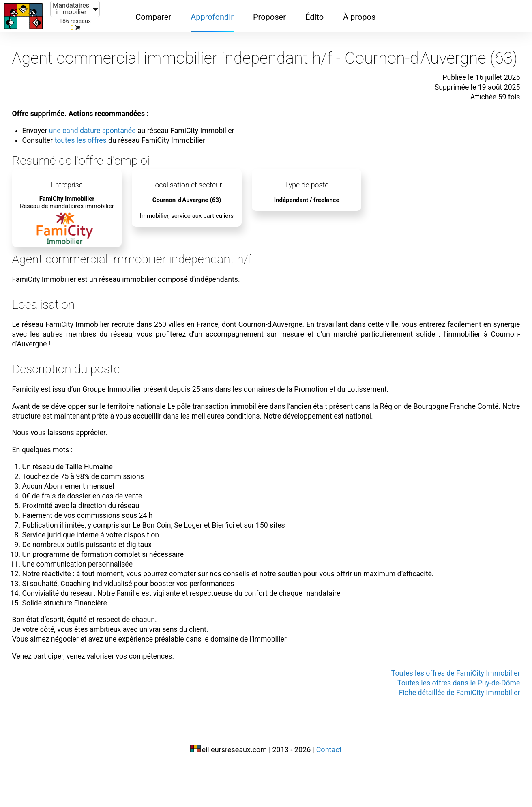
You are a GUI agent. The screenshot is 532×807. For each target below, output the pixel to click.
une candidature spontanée (112, 141)
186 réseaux (75, 21)
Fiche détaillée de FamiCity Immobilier (441, 734)
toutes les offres (99, 151)
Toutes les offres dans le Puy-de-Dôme (440, 724)
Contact (329, 790)
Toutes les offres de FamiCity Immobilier (437, 715)
